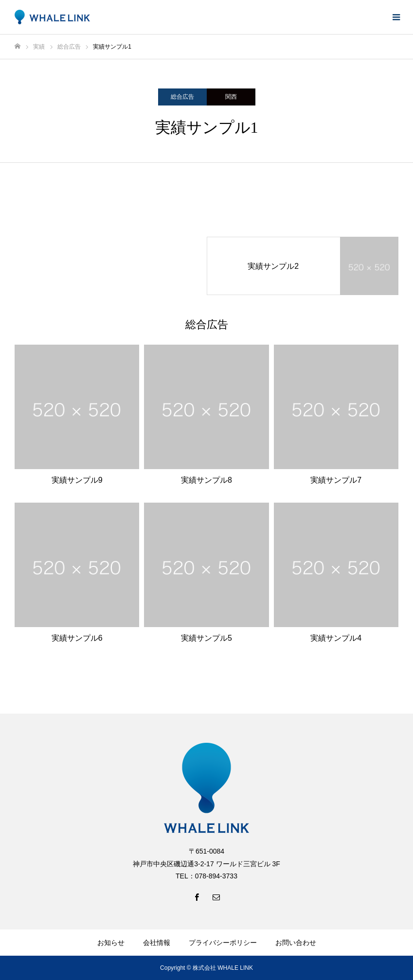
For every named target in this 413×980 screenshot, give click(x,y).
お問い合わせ (296, 943)
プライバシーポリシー (223, 943)
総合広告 (182, 97)
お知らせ (111, 943)
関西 (231, 97)
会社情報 (157, 943)
